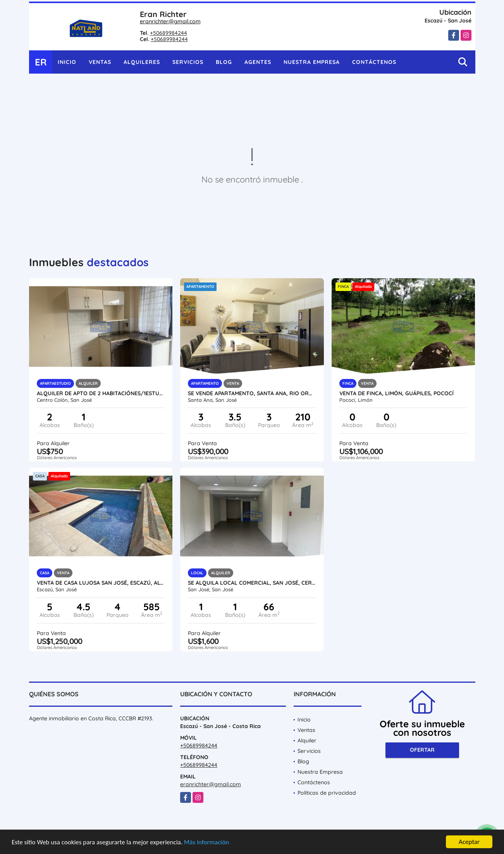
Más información (206, 842)
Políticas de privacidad (327, 793)
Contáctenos (374, 62)
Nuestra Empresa (312, 62)
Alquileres (142, 62)
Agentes (258, 62)
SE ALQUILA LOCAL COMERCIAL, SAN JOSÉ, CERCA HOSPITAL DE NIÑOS (252, 583)
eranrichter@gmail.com (170, 21)
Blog (224, 62)
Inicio (67, 62)
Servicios (188, 62)
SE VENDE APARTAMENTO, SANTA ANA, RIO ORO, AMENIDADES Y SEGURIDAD (252, 393)
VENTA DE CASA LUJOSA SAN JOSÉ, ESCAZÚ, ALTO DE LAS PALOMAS (101, 583)
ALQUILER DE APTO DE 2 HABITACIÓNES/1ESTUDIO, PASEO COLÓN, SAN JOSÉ (101, 393)
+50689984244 (169, 33)
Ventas (100, 62)
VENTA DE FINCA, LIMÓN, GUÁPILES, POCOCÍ (396, 393)
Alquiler (307, 740)
